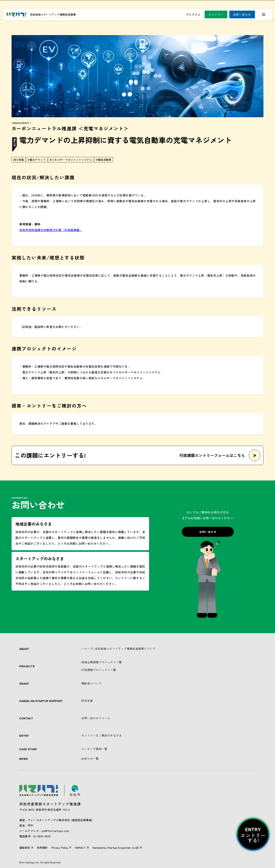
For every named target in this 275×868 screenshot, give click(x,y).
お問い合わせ (242, 14)
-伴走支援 (86, 701)
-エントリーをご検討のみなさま (101, 735)
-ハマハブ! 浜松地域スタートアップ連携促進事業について (118, 649)
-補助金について (91, 683)
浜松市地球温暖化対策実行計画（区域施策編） (51, 230)
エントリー (216, 14)
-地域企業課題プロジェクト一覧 (101, 662)
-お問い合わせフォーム (95, 718)
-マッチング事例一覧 (94, 749)
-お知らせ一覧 (89, 758)
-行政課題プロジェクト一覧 (98, 670)
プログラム (193, 14)
